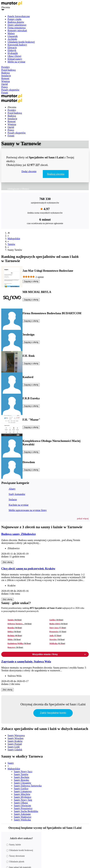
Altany (12, 489)
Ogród (4, 84)
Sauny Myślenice (23, 797)
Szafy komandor (17, 494)
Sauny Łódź (14, 747)
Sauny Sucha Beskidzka (26, 811)
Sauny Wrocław (16, 738)
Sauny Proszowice (23, 808)
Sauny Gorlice (21, 788)
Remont (5, 78)
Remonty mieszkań (17, 30)
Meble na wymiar (16, 62)
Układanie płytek (15, 862)
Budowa (5, 73)
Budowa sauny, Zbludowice (18, 534)
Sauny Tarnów (21, 774)
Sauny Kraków (15, 741)
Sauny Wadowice (23, 817)
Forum (5, 93)
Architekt (12, 39)
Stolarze (13, 499)
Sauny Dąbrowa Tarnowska (28, 786)
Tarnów (11, 244)
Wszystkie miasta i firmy (59, 654)
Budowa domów (16, 22)
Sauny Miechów (22, 794)
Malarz (11, 33)
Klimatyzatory (15, 59)
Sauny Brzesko (21, 780)
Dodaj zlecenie (29, 171)
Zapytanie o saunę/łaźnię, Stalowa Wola (26, 661)
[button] (83, 519)
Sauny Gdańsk (15, 750)
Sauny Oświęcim (22, 806)
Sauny (11, 763)
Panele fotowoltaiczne (19, 16)
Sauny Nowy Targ (23, 800)
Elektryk (12, 50)
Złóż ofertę (7, 562)
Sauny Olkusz (21, 803)
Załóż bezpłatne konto (53, 713)
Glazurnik (13, 36)
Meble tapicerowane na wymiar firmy (28, 510)
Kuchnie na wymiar (19, 505)
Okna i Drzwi (14, 56)
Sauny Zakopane (22, 814)
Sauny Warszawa (16, 735)
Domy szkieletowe (17, 25)
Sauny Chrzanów (22, 783)
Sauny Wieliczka (22, 820)
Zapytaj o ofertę (31, 281)
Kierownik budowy (17, 45)
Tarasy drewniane (15, 856)
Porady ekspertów (10, 90)
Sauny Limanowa (23, 791)
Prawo (4, 87)
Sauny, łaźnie (14, 845)
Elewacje (12, 48)
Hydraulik (13, 53)
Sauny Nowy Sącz (23, 771)
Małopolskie (14, 239)
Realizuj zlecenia (56, 174)
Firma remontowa (17, 28)
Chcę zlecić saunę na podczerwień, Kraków (28, 569)
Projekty (6, 67)
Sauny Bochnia (21, 777)
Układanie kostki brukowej (21, 42)
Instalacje (6, 76)
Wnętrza (6, 81)
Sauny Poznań (15, 744)
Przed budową (8, 70)
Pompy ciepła (14, 19)
